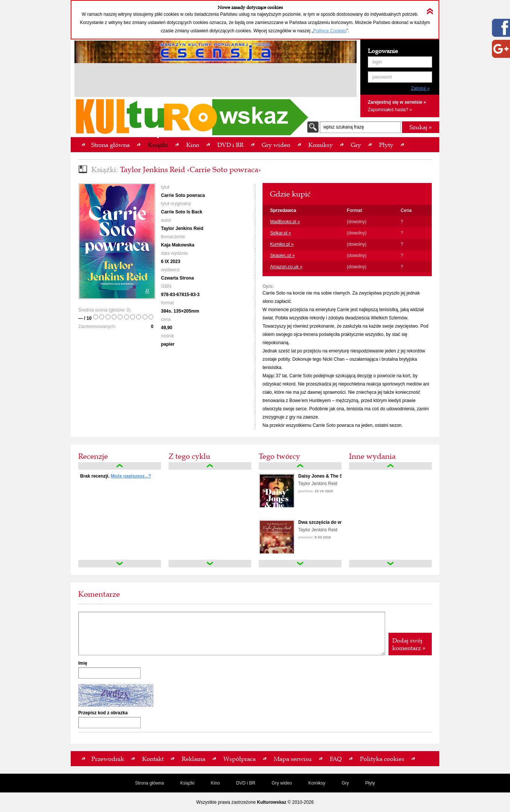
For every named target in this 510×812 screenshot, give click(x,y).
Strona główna (150, 783)
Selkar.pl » (281, 233)
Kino (215, 783)
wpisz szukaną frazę (344, 127)
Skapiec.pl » (282, 256)
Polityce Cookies (330, 31)
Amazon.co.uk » (286, 267)
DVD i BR (246, 783)
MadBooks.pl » (285, 222)
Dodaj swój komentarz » (409, 644)
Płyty (370, 783)
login (377, 62)
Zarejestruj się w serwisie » (397, 102)
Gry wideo (282, 783)
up (120, 466)
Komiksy (317, 783)
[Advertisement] (216, 81)
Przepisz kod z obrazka (103, 713)
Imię (83, 663)
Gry (345, 783)
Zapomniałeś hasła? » (390, 110)
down (120, 564)
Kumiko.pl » (282, 244)
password (382, 77)
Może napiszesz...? (131, 476)
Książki (187, 783)
